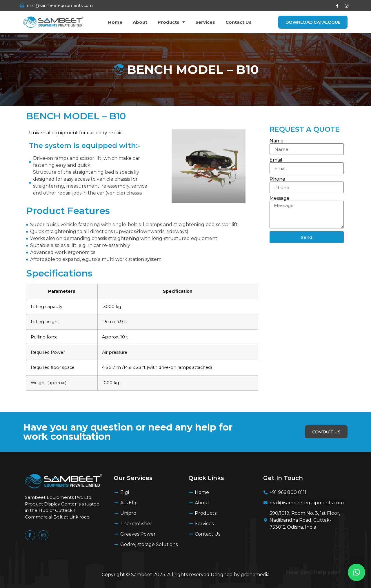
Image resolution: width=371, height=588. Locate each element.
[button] (357, 572)
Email (276, 160)
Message (280, 198)
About (140, 22)
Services (205, 22)
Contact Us (239, 22)
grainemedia (255, 575)
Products (171, 22)
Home (115, 22)
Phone (277, 179)
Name (277, 141)
